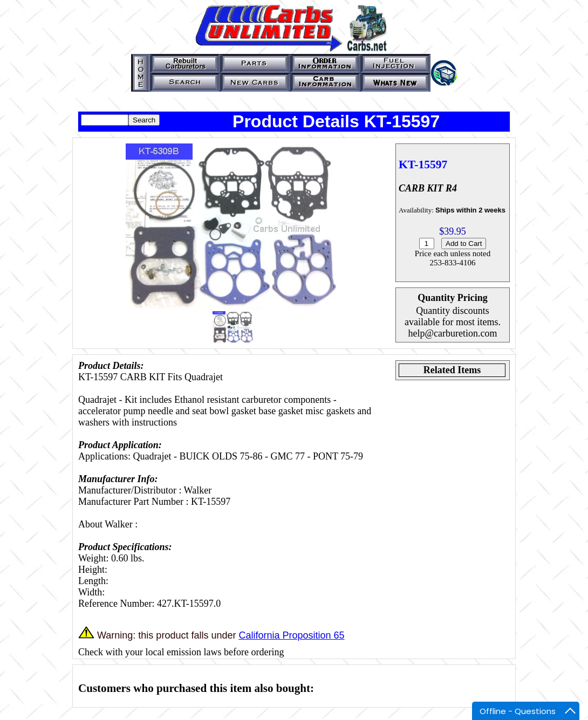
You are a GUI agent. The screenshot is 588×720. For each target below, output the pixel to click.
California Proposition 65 (291, 635)
